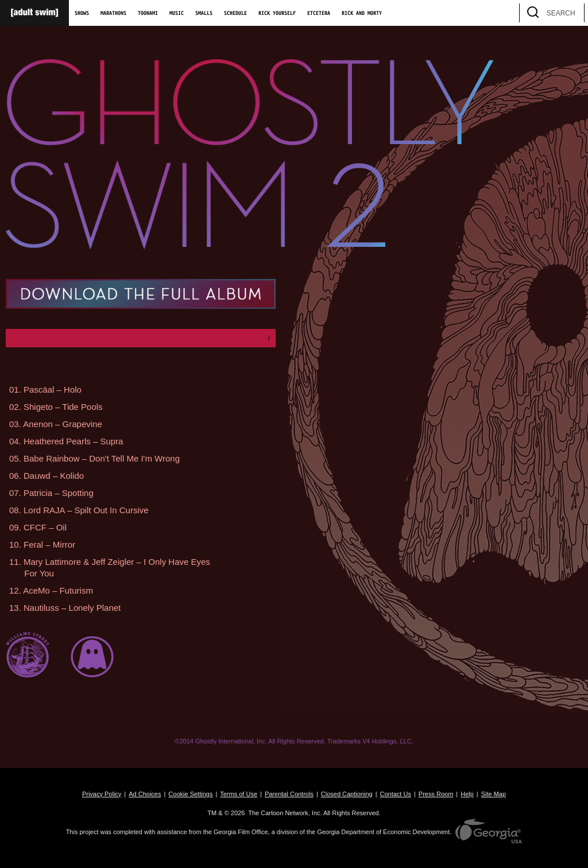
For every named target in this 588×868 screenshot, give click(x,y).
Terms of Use (239, 794)
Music (177, 13)
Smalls (204, 13)
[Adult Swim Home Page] (34, 13)
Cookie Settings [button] (190, 794)
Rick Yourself (277, 13)
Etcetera (319, 13)
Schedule (235, 13)
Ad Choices (145, 794)
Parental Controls (289, 794)
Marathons (113, 13)
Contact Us (396, 794)
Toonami (148, 13)
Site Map (494, 794)
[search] (570, 13)
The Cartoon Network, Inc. (285, 813)
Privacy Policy (102, 794)
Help (467, 794)
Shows (82, 13)
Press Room (436, 794)
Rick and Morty (362, 13)
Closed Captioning (347, 794)
